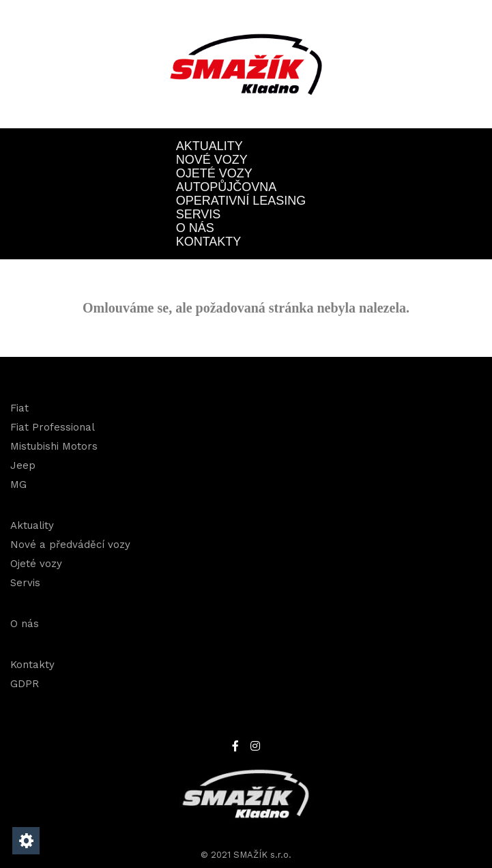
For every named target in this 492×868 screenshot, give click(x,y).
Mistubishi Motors (54, 446)
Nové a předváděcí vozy (70, 545)
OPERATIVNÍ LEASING (241, 201)
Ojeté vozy (214, 173)
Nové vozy (212, 160)
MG (18, 484)
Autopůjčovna (227, 187)
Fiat (19, 408)
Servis (199, 214)
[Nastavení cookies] (26, 841)
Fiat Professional (53, 427)
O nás (195, 228)
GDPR (25, 684)
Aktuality (209, 146)
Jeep (23, 465)
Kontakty (209, 242)
